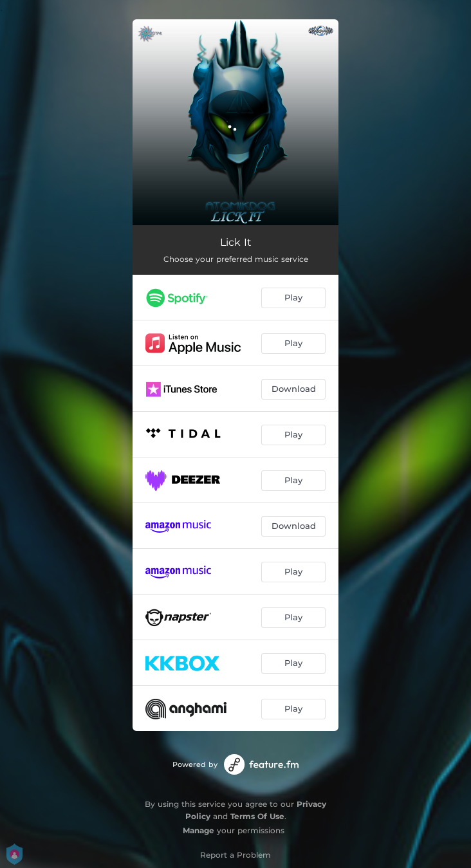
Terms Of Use (257, 816)
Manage (199, 830)
